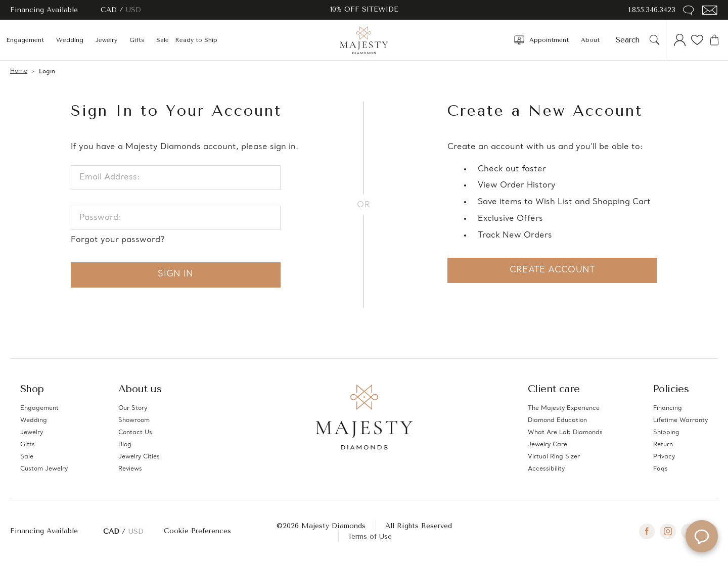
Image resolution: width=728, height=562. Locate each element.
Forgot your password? (118, 240)
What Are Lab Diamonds (565, 433)
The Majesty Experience (564, 408)
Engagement (25, 40)
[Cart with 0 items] (714, 40)
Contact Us (135, 433)
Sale (163, 40)
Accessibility (546, 469)
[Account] (680, 40)
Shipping (666, 433)
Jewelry (106, 40)
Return (663, 445)
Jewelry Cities (139, 457)
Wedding (70, 40)
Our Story (133, 408)
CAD (110, 10)
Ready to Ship (196, 40)
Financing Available (44, 531)
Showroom (134, 420)
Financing (668, 408)
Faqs (661, 469)
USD (133, 10)
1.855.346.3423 (652, 10)
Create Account (552, 270)
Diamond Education (557, 420)
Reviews (130, 469)
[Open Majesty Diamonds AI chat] (702, 536)
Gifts (137, 40)
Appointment (541, 40)
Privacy (664, 457)
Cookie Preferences (197, 531)
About (590, 40)
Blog (125, 445)
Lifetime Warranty (680, 420)
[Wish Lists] (697, 40)
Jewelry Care (548, 445)
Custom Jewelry (44, 469)
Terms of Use (370, 536)
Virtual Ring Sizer (554, 457)
